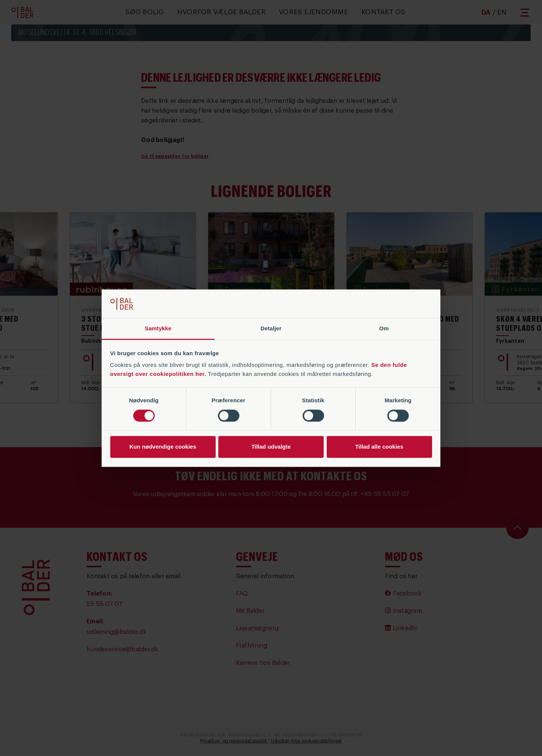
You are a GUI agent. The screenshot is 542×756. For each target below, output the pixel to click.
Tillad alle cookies (379, 447)
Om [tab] (384, 329)
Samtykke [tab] (158, 329)
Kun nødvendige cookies (163, 447)
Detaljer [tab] (271, 329)
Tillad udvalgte (271, 447)
